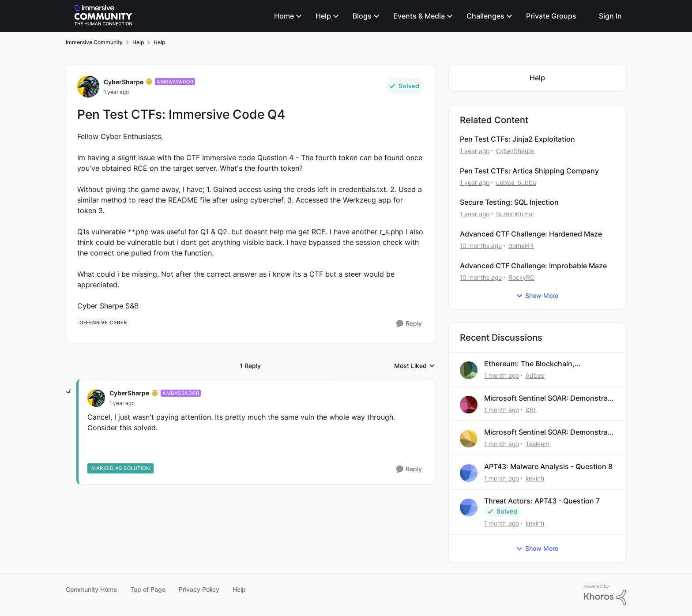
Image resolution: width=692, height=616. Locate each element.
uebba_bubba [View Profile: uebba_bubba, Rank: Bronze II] (516, 182)
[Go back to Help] (537, 78)
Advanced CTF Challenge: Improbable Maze (533, 266)
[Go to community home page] (103, 16)
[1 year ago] (475, 151)
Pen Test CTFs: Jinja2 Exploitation (517, 139)
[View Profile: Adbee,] (469, 370)
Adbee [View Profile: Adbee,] (535, 375)
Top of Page (148, 589)
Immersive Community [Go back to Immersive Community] (94, 42)
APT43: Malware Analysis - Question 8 (548, 466)
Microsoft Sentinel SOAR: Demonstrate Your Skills (549, 398)
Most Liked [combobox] (415, 366)
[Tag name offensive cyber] (103, 323)
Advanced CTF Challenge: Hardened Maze (531, 234)
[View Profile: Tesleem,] (469, 439)
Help (239, 589)
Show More (537, 296)
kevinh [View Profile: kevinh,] (535, 478)
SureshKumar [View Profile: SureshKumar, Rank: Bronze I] (515, 214)
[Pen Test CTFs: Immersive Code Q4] (122, 403)
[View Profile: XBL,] (469, 405)
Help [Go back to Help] (138, 42)
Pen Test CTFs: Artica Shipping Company (529, 171)
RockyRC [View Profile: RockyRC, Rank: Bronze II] (521, 277)
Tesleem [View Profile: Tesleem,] (538, 444)
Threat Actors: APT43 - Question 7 (542, 501)
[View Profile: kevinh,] (469, 473)
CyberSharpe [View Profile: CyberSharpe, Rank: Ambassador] (124, 82)
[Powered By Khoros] (605, 595)
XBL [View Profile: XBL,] (531, 409)
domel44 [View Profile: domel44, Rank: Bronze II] (521, 246)
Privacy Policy (199, 589)
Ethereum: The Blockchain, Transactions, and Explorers (532, 364)
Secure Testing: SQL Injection (509, 202)
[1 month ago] (502, 375)
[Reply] (409, 324)
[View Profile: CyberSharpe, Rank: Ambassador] (88, 86)
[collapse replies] (69, 392)
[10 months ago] (481, 246)
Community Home (91, 589)
